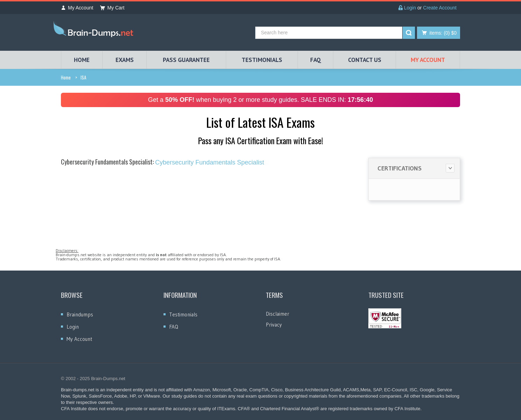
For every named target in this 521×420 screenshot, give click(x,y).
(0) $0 (443, 33)
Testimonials (183, 314)
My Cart (112, 8)
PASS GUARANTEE (186, 60)
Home (66, 77)
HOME (82, 60)
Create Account (440, 8)
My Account (77, 8)
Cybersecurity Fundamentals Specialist (162, 162)
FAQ (316, 60)
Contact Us (365, 60)
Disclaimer (277, 314)
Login (407, 8)
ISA (83, 77)
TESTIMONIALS (262, 60)
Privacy (274, 325)
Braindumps (80, 314)
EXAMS (125, 60)
